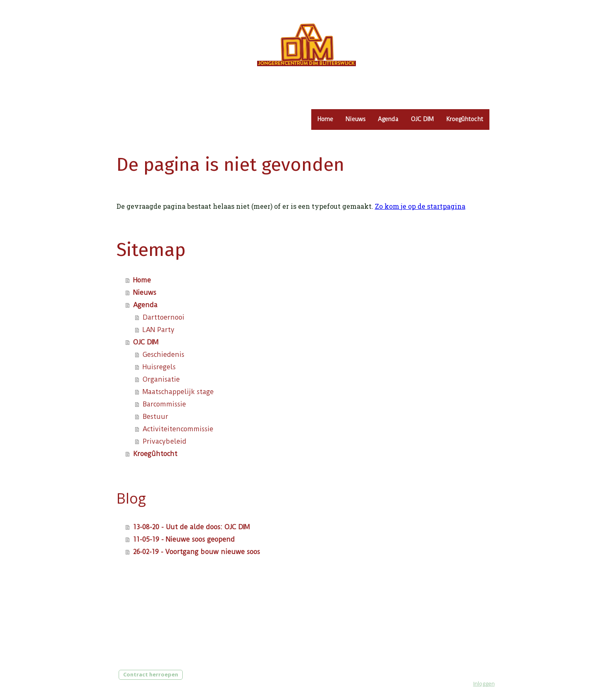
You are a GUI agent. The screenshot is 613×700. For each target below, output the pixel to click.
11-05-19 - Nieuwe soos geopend (184, 539)
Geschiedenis (163, 355)
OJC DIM (422, 119)
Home (325, 119)
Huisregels (159, 367)
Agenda (388, 119)
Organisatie (161, 379)
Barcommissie (164, 404)
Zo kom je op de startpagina (420, 206)
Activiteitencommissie (178, 429)
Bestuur (155, 417)
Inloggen (484, 683)
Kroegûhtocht (465, 119)
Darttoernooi (163, 317)
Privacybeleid (165, 441)
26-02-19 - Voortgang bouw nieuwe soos (197, 552)
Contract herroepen (151, 674)
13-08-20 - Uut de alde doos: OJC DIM (191, 527)
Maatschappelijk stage (178, 392)
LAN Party (159, 330)
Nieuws (355, 119)
